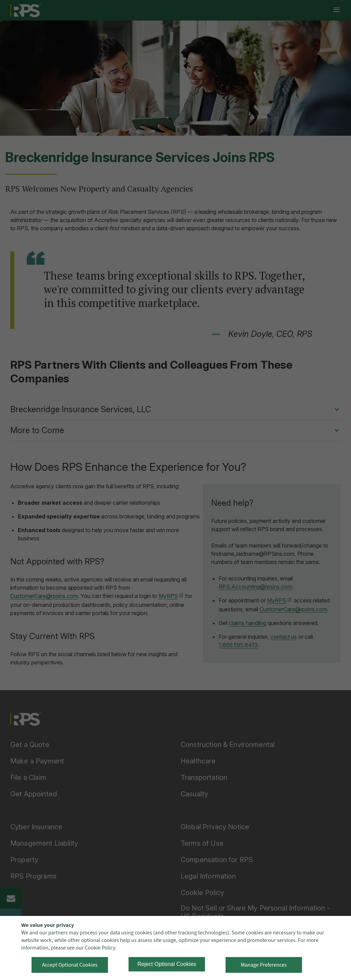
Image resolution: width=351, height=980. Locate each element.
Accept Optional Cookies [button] (70, 965)
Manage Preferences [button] (264, 965)
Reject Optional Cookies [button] (167, 964)
